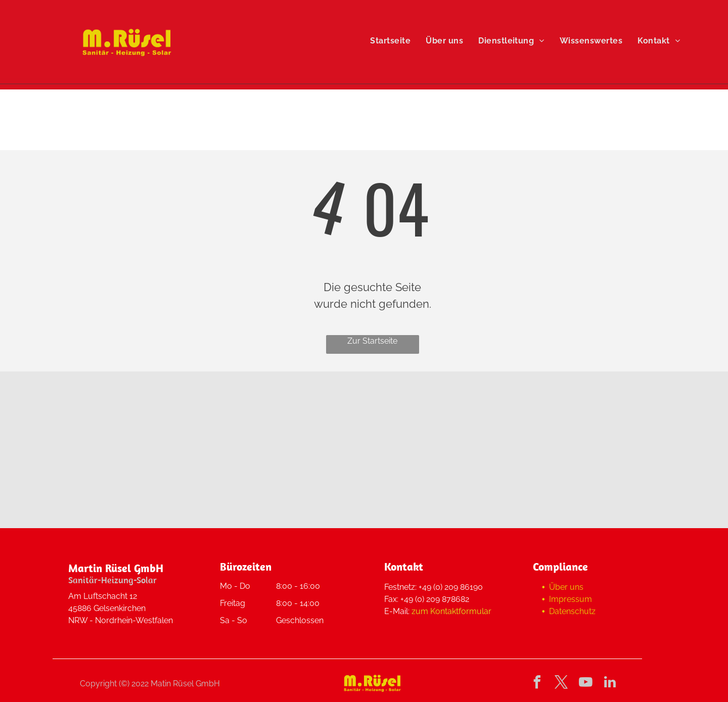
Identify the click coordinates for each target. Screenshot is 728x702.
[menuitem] (390, 41)
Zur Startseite (372, 341)
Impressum (571, 599)
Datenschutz (572, 611)
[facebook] (537, 684)
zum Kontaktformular (451, 611)
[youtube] (586, 684)
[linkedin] (610, 684)
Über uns (566, 587)
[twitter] (562, 684)
